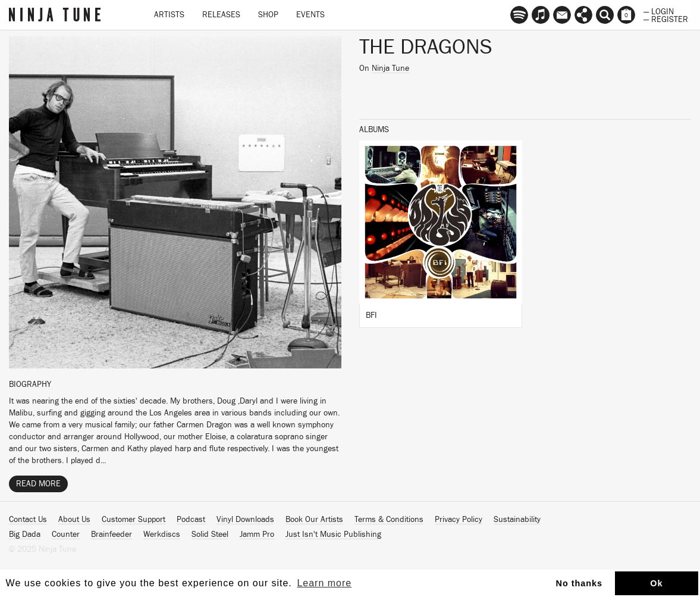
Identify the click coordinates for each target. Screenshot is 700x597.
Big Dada (25, 535)
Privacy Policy (459, 520)
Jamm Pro (257, 535)
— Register (666, 18)
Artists (169, 15)
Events (310, 15)
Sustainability (517, 520)
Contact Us (28, 520)
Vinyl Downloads (245, 520)
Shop (268, 15)
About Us (74, 520)
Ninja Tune (390, 68)
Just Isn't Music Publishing (333, 535)
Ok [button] (656, 583)
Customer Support (134, 520)
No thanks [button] (580, 583)
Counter (66, 535)
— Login (659, 11)
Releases (221, 15)
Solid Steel (210, 535)
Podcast (191, 520)
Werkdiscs (162, 535)
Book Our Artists (314, 520)
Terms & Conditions (389, 520)
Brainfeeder (112, 535)
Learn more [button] (324, 583)
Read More (38, 484)
